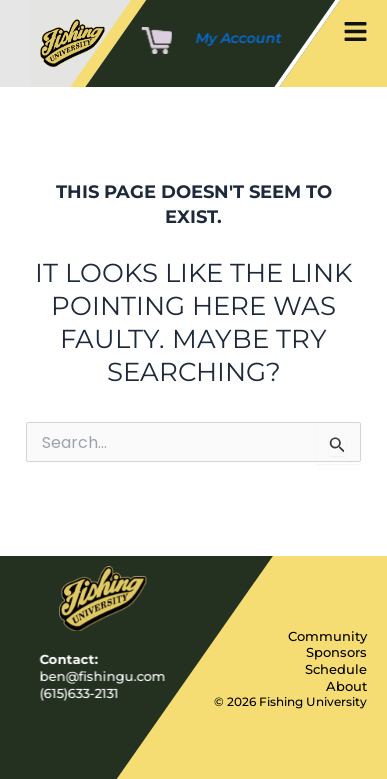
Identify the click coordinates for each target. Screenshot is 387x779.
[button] (355, 33)
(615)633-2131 (79, 692)
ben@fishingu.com (103, 675)
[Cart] (157, 42)
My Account (239, 38)
